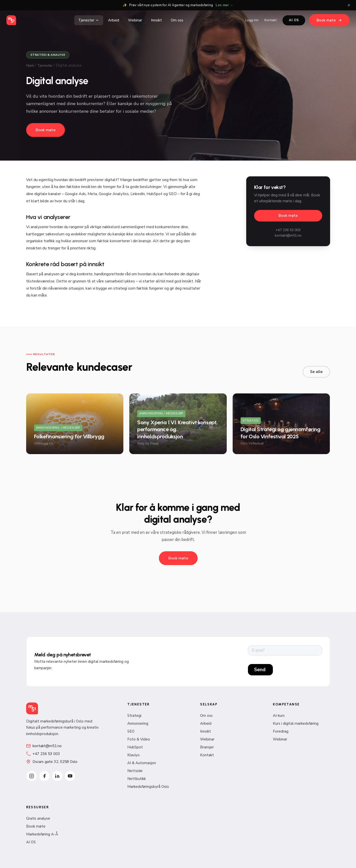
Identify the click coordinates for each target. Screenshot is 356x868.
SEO (131, 731)
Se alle (316, 372)
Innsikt (156, 20)
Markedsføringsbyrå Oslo (148, 787)
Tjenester (89, 20)
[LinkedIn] (57, 776)
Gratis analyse (38, 818)
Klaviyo (133, 755)
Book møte (329, 20)
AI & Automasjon (142, 763)
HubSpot (135, 747)
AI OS (294, 20)
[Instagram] (32, 776)
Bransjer (207, 747)
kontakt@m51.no (288, 235)
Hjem (30, 65)
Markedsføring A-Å (42, 834)
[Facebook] (44, 776)
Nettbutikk (137, 779)
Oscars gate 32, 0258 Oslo (52, 762)
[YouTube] (70, 776)
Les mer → (224, 5)
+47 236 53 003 (288, 230)
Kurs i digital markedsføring (296, 723)
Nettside (135, 771)
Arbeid (114, 20)
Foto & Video (139, 739)
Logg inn (252, 20)
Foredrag (281, 731)
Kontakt (271, 20)
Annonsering (138, 723)
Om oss (177, 20)
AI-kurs (279, 716)
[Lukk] (349, 5)
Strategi (134, 716)
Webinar (135, 20)
